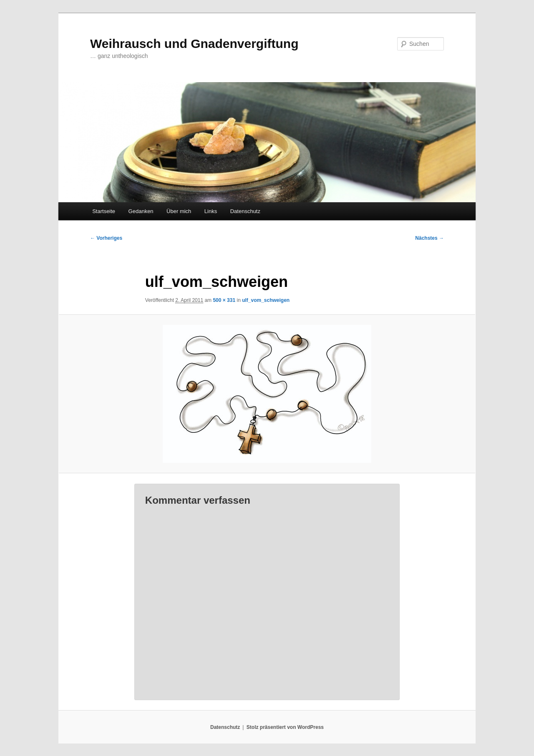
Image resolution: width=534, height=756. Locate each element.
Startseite (104, 211)
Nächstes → (429, 238)
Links (211, 211)
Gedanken (141, 211)
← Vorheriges (106, 238)
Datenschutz (245, 211)
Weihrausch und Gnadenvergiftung (194, 44)
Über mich (179, 211)
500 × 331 (224, 300)
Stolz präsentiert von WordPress (285, 727)
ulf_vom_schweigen (266, 300)
